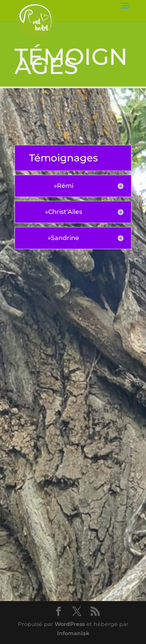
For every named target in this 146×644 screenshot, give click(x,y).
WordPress (70, 624)
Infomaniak (73, 633)
